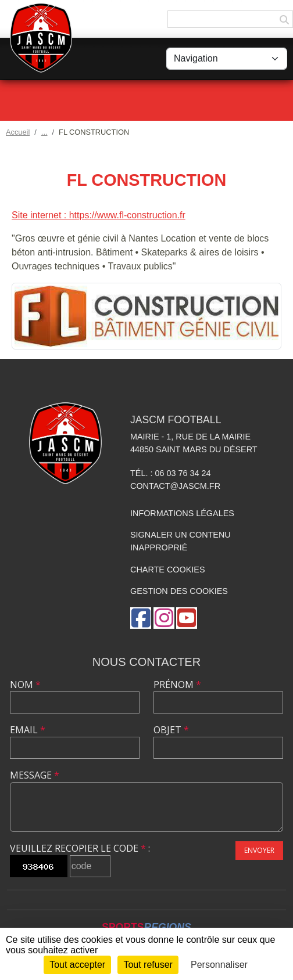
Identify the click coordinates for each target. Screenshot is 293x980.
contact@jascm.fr (175, 486)
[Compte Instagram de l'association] (164, 618)
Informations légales (182, 513)
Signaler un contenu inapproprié (181, 541)
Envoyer (259, 850)
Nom (25, 684)
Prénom (177, 684)
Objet (171, 730)
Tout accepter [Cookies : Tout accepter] (77, 965)
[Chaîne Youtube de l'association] (187, 618)
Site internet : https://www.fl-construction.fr (99, 215)
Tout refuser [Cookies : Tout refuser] (148, 965)
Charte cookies (167, 570)
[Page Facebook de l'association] (141, 618)
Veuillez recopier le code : (80, 848)
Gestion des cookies (179, 591)
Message (35, 775)
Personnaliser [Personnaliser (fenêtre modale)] (219, 965)
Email (28, 730)
